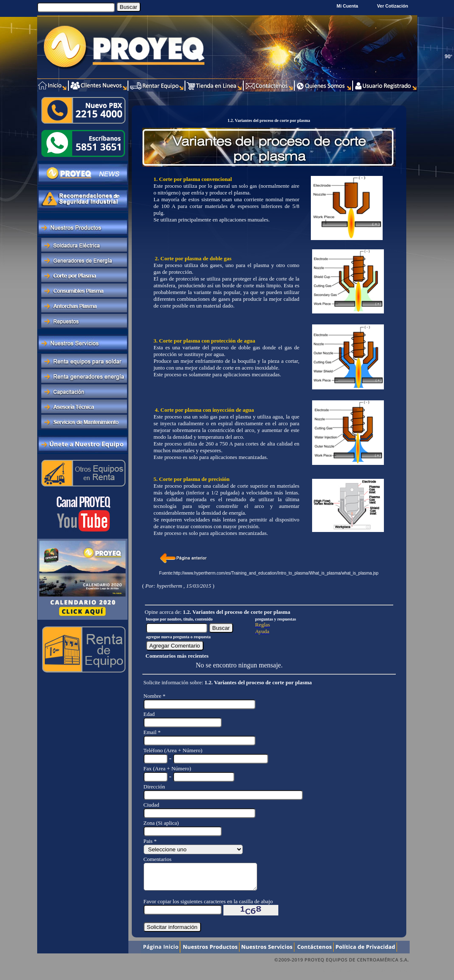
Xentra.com (400, 976)
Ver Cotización (394, 6)
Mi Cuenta (347, 6)
